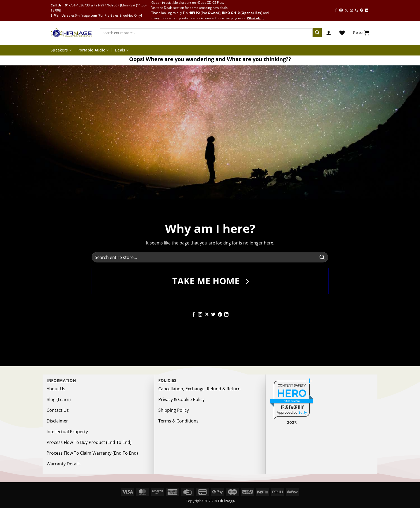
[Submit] (317, 33)
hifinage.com (292, 401)
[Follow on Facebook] (336, 10)
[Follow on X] (346, 10)
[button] (329, 33)
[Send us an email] (351, 10)
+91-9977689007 (106, 5)
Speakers (61, 50)
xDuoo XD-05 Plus (210, 3)
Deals (168, 8)
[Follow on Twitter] (213, 315)
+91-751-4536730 (76, 5)
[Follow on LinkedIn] (367, 10)
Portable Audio (93, 50)
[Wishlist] (342, 33)
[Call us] (357, 10)
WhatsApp (255, 18)
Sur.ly (303, 412)
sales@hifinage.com (82, 15)
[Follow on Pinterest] (362, 10)
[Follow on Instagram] (341, 10)
